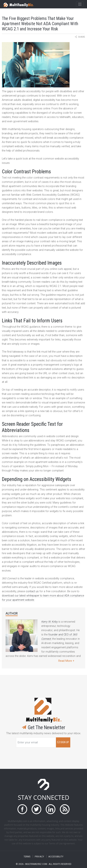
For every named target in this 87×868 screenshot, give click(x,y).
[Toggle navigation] (80, 4)
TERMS (27, 856)
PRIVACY (39, 856)
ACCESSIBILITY (56, 856)
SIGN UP (63, 742)
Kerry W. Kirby (49, 622)
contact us (32, 591)
